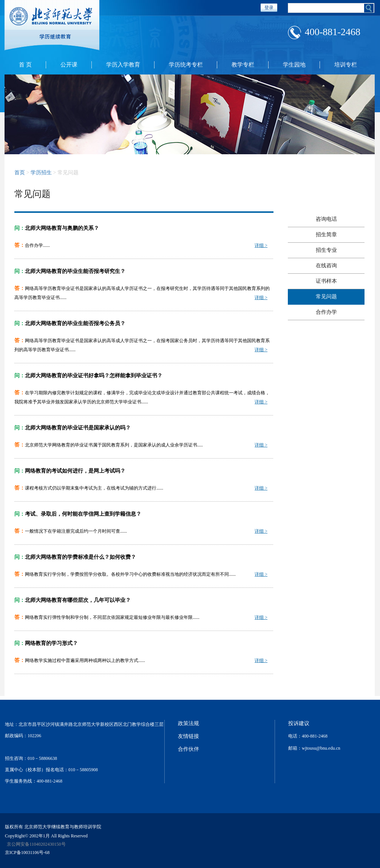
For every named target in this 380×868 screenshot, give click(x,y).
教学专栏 (243, 65)
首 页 (25, 65)
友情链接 (188, 736)
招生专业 (326, 250)
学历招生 (41, 173)
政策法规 (188, 723)
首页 (20, 173)
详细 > (261, 245)
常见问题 (326, 297)
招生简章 (326, 235)
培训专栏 (346, 65)
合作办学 (326, 312)
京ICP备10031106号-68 (27, 852)
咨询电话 (326, 219)
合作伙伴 (188, 749)
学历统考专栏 (186, 65)
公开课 (69, 65)
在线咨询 (326, 266)
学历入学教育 (123, 65)
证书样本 (326, 281)
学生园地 (294, 65)
